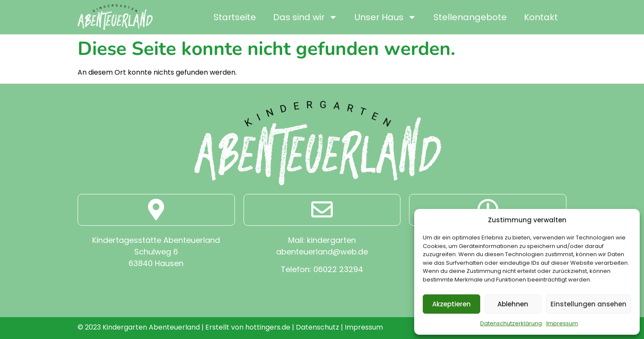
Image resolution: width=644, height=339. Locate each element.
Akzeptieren (451, 304)
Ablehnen (513, 304)
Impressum (562, 323)
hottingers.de (268, 327)
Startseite (235, 17)
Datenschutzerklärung (511, 323)
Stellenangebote (470, 17)
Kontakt (541, 17)
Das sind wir (305, 17)
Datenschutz (317, 327)
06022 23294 (338, 269)
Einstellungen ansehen (588, 304)
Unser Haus (385, 17)
